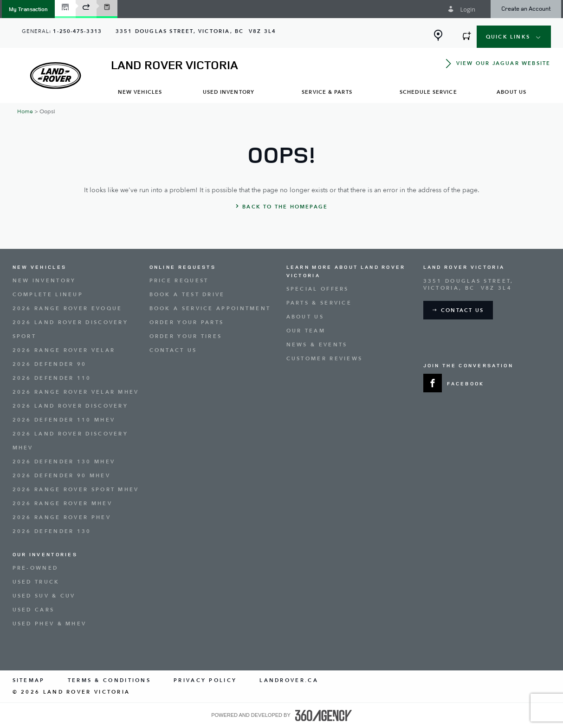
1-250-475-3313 (77, 31)
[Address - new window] (196, 31)
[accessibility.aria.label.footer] (324, 715)
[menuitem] (140, 92)
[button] (28, 9)
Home (25, 111)
